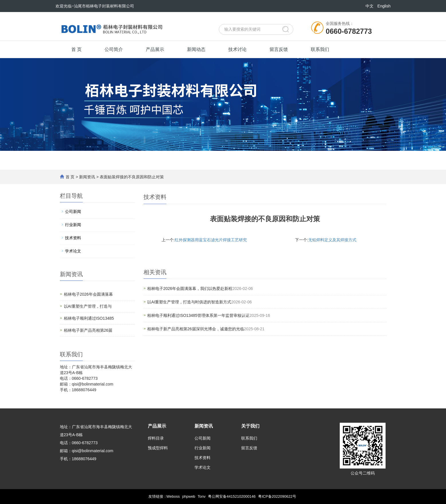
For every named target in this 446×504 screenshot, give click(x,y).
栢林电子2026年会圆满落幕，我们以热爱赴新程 (190, 288)
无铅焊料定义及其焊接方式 (332, 240)
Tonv (202, 496)
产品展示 (155, 49)
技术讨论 (237, 49)
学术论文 (73, 251)
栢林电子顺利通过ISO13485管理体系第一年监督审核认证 (198, 315)
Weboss (173, 496)
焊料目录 (156, 438)
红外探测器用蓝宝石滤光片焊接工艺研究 (211, 240)
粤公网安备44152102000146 (232, 496)
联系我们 (320, 49)
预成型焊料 (158, 448)
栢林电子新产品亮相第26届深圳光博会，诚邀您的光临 (196, 329)
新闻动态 (196, 49)
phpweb (189, 496)
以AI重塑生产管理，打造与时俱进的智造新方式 (189, 302)
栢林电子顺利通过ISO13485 (89, 318)
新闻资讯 (87, 177)
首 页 (76, 49)
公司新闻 (73, 212)
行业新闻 (73, 225)
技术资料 (73, 238)
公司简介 (114, 49)
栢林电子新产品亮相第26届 (88, 330)
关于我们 (250, 426)
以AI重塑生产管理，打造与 (88, 306)
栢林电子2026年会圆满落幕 (88, 294)
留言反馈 (279, 49)
